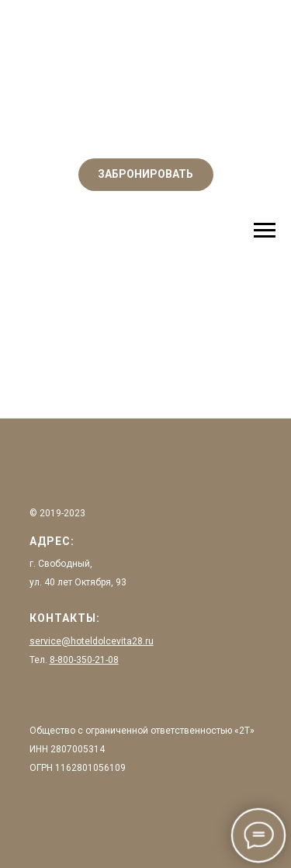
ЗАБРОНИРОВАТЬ (145, 174)
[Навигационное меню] (265, 231)
